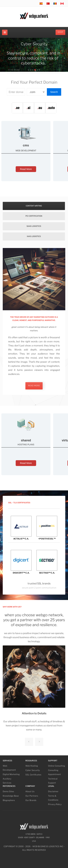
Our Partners (32, 796)
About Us (30, 791)
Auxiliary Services (7, 781)
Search (54, 92)
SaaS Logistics (34, 226)
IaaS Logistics (34, 236)
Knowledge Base (11, 796)
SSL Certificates (33, 775)
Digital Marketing (11, 774)
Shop (60, 32)
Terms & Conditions (53, 798)
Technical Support (53, 781)
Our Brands (31, 800)
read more (34, 386)
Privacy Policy (55, 804)
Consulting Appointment (54, 772)
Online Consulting (56, 766)
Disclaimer (53, 791)
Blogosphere (9, 800)
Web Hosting (32, 766)
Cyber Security (33, 770)
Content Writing (34, 206)
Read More (26, 169)
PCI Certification (34, 216)
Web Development (9, 768)
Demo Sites (8, 791)
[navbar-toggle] (5, 32)
